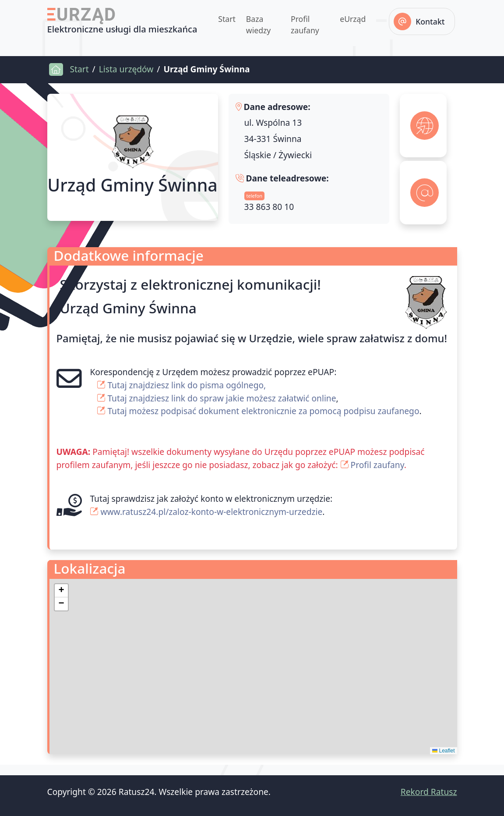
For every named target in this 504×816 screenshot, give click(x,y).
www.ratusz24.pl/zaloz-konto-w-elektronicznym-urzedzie (211, 512)
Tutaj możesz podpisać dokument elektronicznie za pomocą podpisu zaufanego (263, 411)
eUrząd (353, 19)
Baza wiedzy (258, 25)
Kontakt (430, 21)
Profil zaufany (305, 25)
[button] (61, 591)
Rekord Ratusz (429, 792)
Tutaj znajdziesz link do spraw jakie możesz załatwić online (222, 398)
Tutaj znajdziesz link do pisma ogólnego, (187, 385)
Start (227, 19)
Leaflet (443, 751)
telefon (254, 196)
